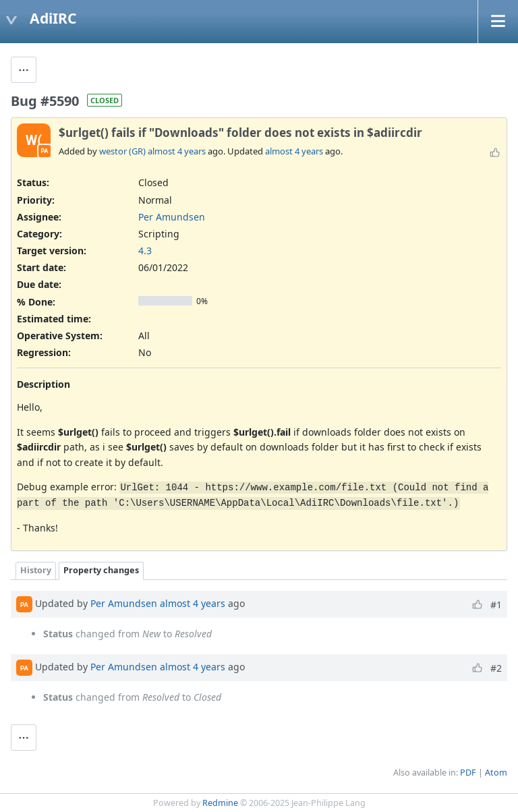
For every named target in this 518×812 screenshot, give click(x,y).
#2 (496, 668)
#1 (496, 605)
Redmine (220, 803)
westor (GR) (122, 151)
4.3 (145, 251)
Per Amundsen (172, 217)
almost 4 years (177, 151)
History (36, 570)
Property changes (101, 570)
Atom (496, 773)
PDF (468, 773)
